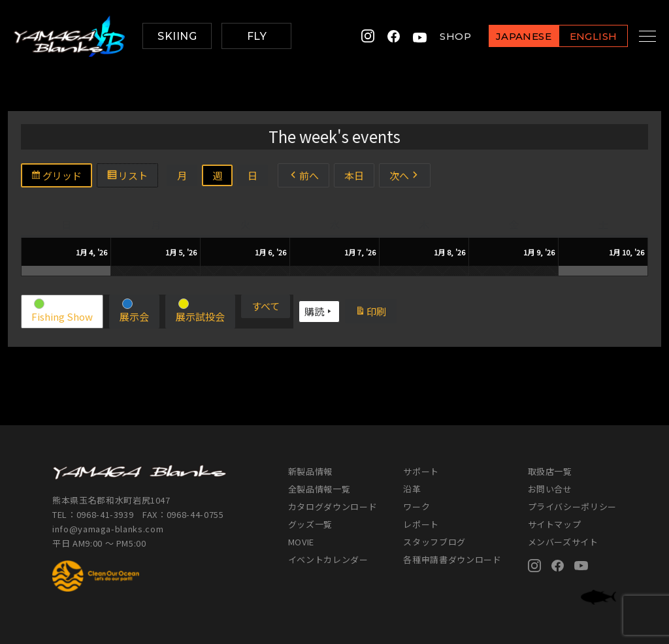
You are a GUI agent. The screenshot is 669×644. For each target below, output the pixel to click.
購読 (319, 312)
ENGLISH (579, 37)
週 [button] (217, 175)
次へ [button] (405, 175)
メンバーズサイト (563, 542)
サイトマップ (555, 524)
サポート (421, 471)
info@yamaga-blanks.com (108, 529)
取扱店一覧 (550, 471)
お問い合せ (550, 489)
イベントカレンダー (328, 559)
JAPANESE (509, 37)
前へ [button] (303, 175)
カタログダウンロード (333, 507)
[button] (62, 312)
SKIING (177, 36)
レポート (421, 524)
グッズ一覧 (310, 524)
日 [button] (253, 175)
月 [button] (182, 175)
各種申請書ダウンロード (452, 559)
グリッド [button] (61, 177)
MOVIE (301, 542)
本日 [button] (354, 175)
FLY (257, 36)
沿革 (412, 489)
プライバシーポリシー (573, 507)
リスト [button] (132, 177)
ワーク (416, 507)
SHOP (441, 36)
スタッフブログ (434, 542)
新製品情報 (310, 471)
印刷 (375, 313)
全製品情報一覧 (319, 489)
